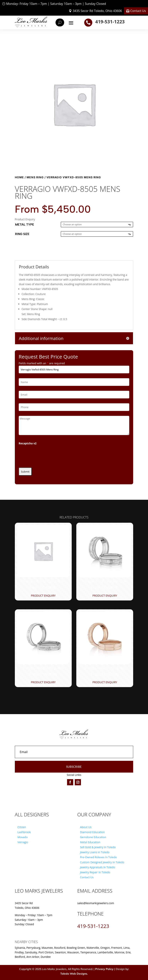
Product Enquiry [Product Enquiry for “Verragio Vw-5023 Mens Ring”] (43, 682)
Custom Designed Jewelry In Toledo (102, 862)
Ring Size (22, 234)
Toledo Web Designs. (74, 974)
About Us (86, 827)
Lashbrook (24, 832)
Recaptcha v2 (28, 443)
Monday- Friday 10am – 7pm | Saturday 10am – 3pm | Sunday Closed (56, 4)
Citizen (22, 827)
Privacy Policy (104, 969)
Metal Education (90, 842)
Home (19, 177)
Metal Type (25, 224)
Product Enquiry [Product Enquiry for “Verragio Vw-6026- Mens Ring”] (105, 682)
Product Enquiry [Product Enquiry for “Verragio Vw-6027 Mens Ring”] (43, 596)
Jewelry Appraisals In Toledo (98, 867)
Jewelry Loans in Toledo (95, 852)
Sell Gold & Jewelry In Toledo (98, 847)
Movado (23, 837)
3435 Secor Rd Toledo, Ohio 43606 (97, 11)
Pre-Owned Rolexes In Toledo (98, 857)
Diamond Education (92, 832)
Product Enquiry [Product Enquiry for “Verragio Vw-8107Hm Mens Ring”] (105, 596)
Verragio (23, 842)
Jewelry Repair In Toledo (95, 872)
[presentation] (48, 455)
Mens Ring (35, 177)
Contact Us (138, 11)
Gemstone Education (93, 837)
